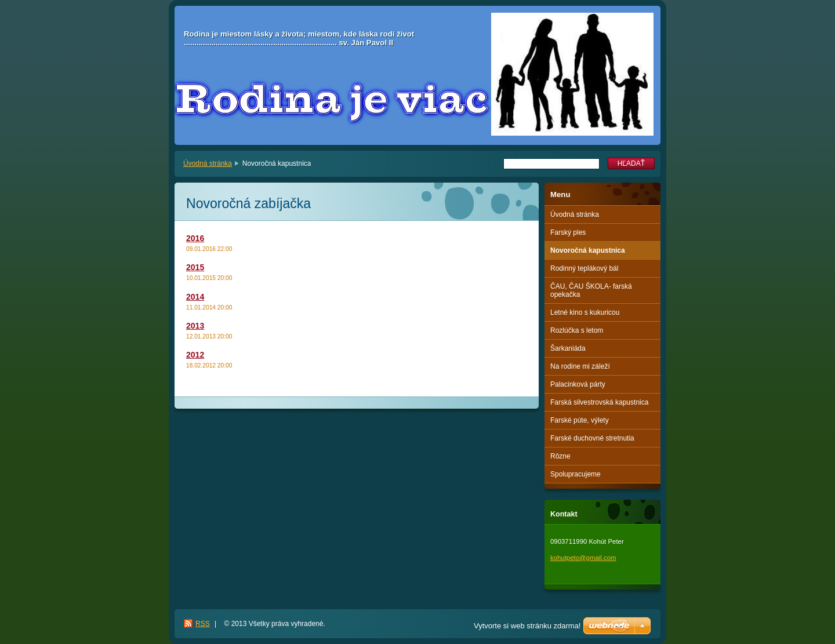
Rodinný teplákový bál (584, 268)
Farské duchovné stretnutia (592, 438)
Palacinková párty (578, 384)
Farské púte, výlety (580, 420)
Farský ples (568, 232)
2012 (195, 355)
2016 (195, 238)
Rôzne (560, 456)
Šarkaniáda (568, 348)
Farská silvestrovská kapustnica (599, 402)
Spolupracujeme (576, 474)
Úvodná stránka (208, 163)
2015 (195, 267)
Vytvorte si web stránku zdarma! (527, 626)
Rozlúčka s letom (577, 330)
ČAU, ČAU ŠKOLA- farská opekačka (591, 290)
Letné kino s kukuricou (585, 312)
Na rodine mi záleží (580, 366)
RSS (203, 624)
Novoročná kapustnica (588, 250)
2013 (195, 326)
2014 (195, 297)
